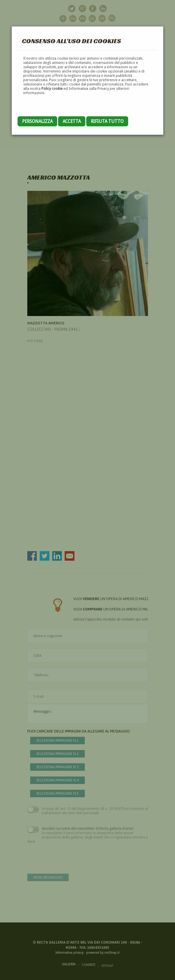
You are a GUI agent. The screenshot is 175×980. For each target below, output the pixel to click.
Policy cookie (52, 89)
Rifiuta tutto (107, 121)
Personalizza (37, 121)
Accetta (72, 121)
